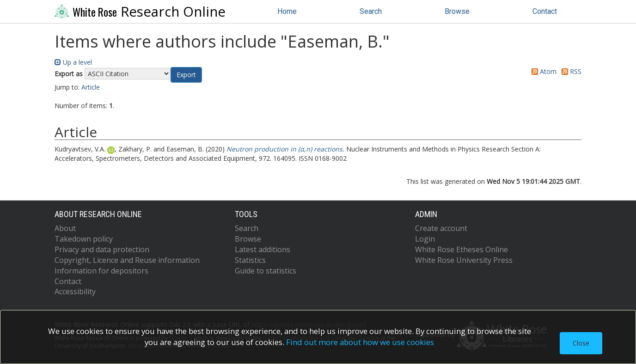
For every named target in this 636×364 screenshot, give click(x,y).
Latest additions (263, 249)
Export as (69, 74)
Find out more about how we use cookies (360, 342)
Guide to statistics (266, 271)
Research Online (140, 12)
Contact (545, 11)
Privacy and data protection (102, 249)
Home (287, 11)
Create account (441, 228)
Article (91, 87)
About (65, 228)
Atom (542, 71)
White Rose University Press (464, 260)
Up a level (73, 62)
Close (581, 343)
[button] (186, 75)
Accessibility (75, 291)
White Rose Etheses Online (462, 249)
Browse (457, 11)
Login (425, 239)
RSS (570, 71)
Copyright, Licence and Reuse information (127, 260)
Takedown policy (84, 239)
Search (371, 11)
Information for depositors (101, 271)
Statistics (250, 260)
